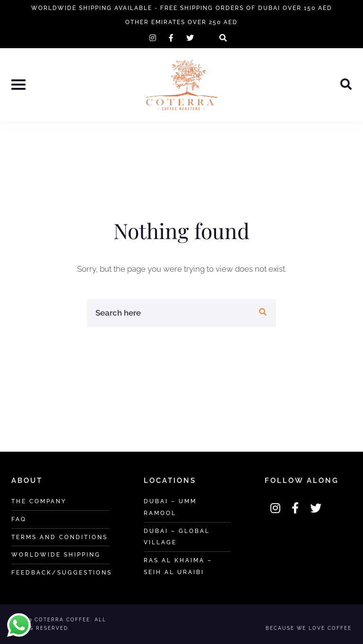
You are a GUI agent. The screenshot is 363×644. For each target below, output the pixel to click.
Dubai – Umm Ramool (170, 507)
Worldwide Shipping (56, 554)
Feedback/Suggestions (62, 572)
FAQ (19, 519)
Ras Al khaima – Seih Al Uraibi (178, 566)
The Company (39, 501)
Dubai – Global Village (177, 537)
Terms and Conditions (60, 537)
